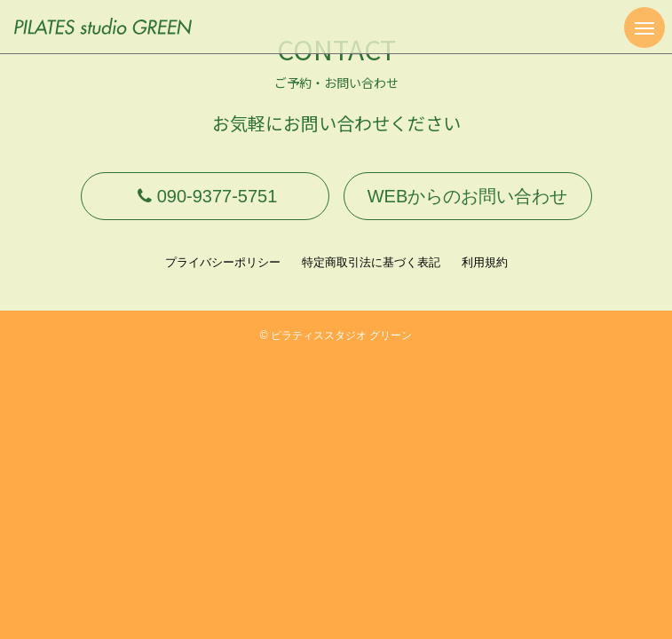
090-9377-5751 (205, 196)
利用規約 (485, 262)
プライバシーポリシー (223, 262)
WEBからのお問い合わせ (468, 196)
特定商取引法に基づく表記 (371, 262)
